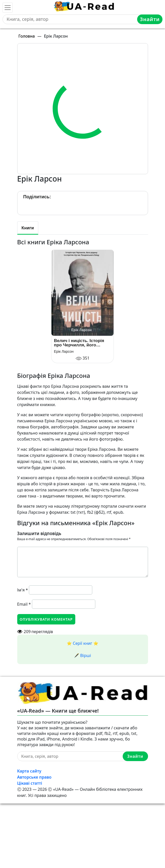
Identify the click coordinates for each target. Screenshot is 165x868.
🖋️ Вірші (82, 655)
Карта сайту (29, 771)
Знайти (150, 19)
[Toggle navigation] (8, 8)
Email (24, 604)
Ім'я (23, 590)
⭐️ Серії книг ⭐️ (82, 643)
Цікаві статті (30, 783)
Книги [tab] (28, 228)
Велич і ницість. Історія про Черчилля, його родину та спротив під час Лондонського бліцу (82, 343)
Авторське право (34, 777)
